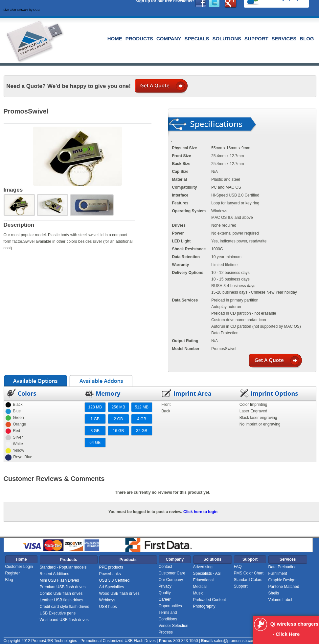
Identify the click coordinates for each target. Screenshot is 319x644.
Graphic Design (282, 580)
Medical (200, 587)
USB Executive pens (58, 613)
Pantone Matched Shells (284, 590)
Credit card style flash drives (65, 607)
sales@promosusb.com (235, 641)
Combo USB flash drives (61, 593)
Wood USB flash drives (119, 593)
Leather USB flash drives (62, 600)
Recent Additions (55, 574)
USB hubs (108, 607)
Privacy (165, 586)
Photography (204, 606)
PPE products (111, 567)
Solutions (227, 39)
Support (256, 39)
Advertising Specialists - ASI (207, 570)
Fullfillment (278, 573)
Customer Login (19, 567)
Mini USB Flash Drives (59, 580)
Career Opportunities (170, 603)
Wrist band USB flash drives (64, 620)
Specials (197, 39)
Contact (165, 567)
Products (139, 39)
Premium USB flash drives (63, 587)
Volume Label (280, 600)
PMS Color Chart (249, 573)
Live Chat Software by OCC (22, 10)
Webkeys (107, 600)
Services (284, 39)
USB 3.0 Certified (114, 580)
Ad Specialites (112, 587)
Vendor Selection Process (174, 629)
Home (115, 39)
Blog (307, 39)
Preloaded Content (210, 600)
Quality (165, 593)
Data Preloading (283, 567)
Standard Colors (248, 580)
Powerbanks (110, 574)
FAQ (238, 567)
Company (169, 39)
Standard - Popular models (63, 567)
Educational (204, 580)
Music (198, 593)
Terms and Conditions (168, 616)
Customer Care (172, 573)
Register (13, 573)
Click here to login (200, 512)
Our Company (171, 580)
